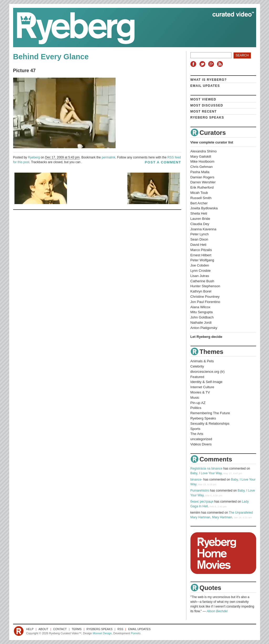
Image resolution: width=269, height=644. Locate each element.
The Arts (197, 434)
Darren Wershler (203, 182)
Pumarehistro (200, 491)
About (43, 629)
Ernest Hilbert (201, 255)
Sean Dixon (199, 239)
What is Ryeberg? (209, 80)
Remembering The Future (210, 413)
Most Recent (204, 111)
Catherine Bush (202, 281)
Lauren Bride (200, 219)
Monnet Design (102, 633)
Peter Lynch (200, 234)
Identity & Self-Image (206, 382)
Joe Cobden (200, 265)
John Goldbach (202, 317)
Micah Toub (199, 193)
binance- (196, 480)
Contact (60, 629)
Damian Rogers (203, 177)
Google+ (212, 64)
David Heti (198, 245)
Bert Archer (199, 203)
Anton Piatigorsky (204, 328)
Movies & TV (200, 392)
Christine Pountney (205, 297)
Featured (197, 377)
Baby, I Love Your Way (206, 473)
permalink (108, 157)
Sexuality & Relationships (210, 424)
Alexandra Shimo (204, 151)
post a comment (163, 162)
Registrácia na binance (206, 469)
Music (195, 398)
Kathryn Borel (201, 291)
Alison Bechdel (217, 611)
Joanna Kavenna (203, 229)
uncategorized (201, 439)
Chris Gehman (202, 167)
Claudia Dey (200, 224)
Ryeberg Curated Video (129, 28)
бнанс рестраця (202, 502)
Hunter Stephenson (205, 286)
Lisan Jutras (200, 276)
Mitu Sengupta (202, 312)
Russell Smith (201, 198)
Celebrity (197, 366)
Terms (77, 629)
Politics (196, 408)
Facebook (194, 64)
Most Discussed (207, 105)
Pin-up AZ (198, 403)
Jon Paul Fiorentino (205, 302)
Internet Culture (202, 387)
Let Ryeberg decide (206, 337)
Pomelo (136, 633)
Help (30, 629)
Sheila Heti (199, 213)
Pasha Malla (200, 172)
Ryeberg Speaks (207, 118)
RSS (221, 64)
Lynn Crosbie (201, 271)
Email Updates (205, 86)
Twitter (203, 64)
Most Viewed (203, 99)
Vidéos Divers (201, 444)
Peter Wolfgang (202, 260)
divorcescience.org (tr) (208, 372)
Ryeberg (34, 157)
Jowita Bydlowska (204, 208)
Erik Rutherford (202, 187)
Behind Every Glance (51, 57)
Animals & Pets (202, 361)
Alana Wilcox (200, 307)
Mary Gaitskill (201, 156)
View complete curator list (212, 142)
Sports (195, 429)
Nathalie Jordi (201, 323)
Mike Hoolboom (203, 161)
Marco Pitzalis (201, 250)
